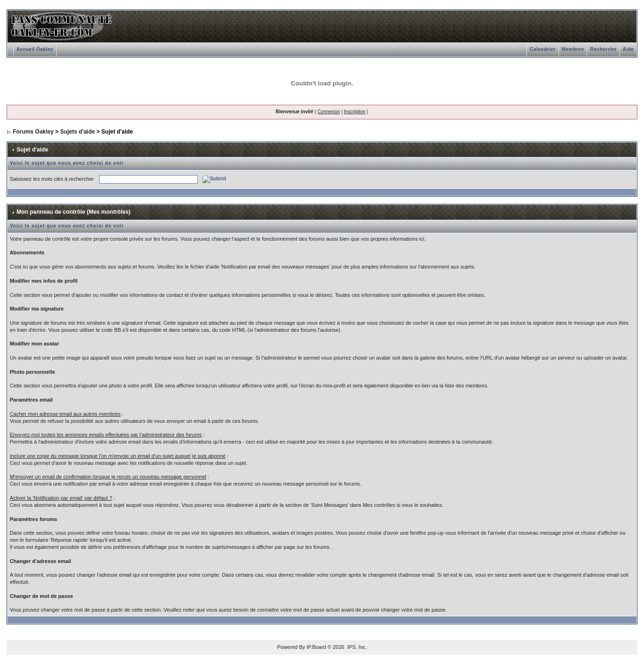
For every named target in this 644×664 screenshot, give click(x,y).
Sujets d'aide (77, 132)
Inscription (355, 112)
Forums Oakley (33, 132)
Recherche (603, 49)
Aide (628, 49)
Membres (573, 49)
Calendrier (542, 49)
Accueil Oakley (35, 49)
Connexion (329, 112)
